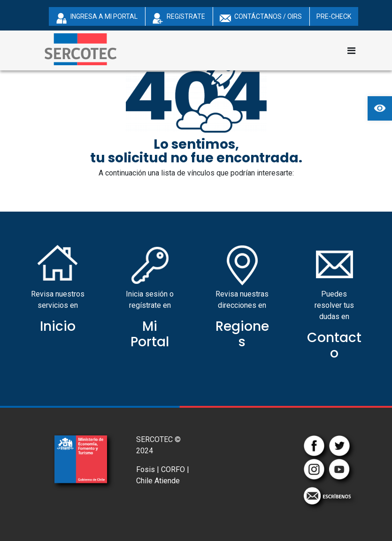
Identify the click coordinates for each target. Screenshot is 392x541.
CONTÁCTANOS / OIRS (261, 18)
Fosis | (148, 469)
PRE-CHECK (334, 16)
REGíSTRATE (179, 18)
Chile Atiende (158, 481)
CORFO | (175, 469)
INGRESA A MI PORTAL (97, 18)
